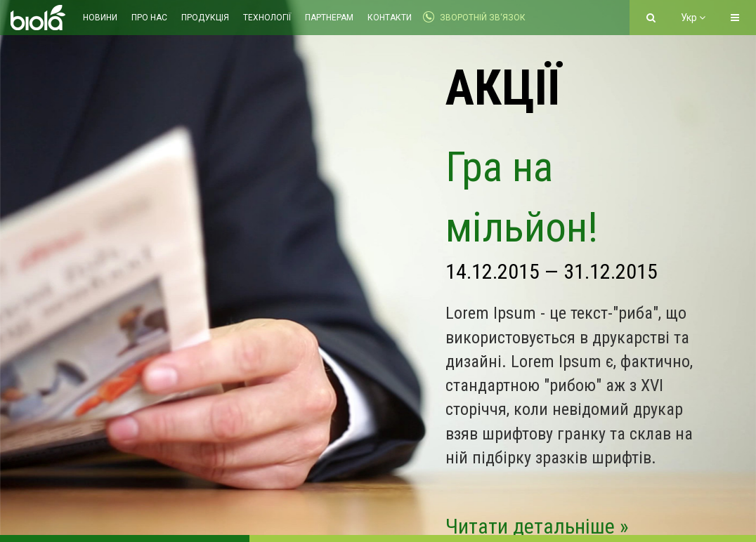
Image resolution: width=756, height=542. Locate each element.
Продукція (205, 18)
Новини (100, 18)
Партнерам (329, 18)
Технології (267, 18)
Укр (693, 18)
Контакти (390, 18)
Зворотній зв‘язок (483, 18)
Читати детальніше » (537, 526)
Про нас (149, 18)
